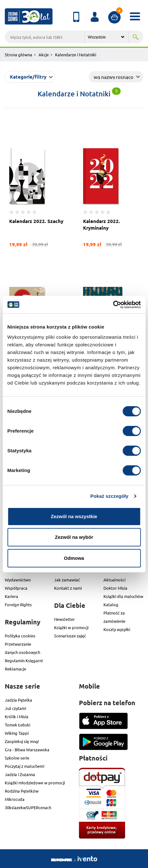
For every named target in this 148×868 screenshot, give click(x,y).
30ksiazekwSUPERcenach (28, 807)
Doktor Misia (115, 588)
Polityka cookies (20, 636)
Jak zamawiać (67, 580)
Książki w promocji (71, 627)
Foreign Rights (18, 604)
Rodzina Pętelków (22, 791)
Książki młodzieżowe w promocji (35, 783)
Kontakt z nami (68, 588)
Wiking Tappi (17, 733)
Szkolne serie (17, 758)
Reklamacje (15, 669)
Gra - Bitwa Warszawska (27, 750)
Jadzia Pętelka (18, 700)
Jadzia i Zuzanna (20, 774)
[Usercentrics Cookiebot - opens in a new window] (113, 305)
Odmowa (74, 558)
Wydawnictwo (18, 580)
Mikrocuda (15, 799)
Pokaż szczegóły (109, 496)
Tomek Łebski (18, 725)
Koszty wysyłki (117, 629)
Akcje (44, 55)
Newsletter (64, 619)
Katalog (111, 604)
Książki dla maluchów (123, 596)
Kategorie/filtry (28, 77)
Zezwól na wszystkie (74, 516)
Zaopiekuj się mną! (22, 741)
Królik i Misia (17, 716)
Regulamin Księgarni (24, 660)
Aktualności (114, 580)
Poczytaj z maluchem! (25, 766)
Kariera (11, 596)
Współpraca (16, 588)
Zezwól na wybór (74, 537)
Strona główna (18, 55)
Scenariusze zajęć (70, 636)
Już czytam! (16, 708)
